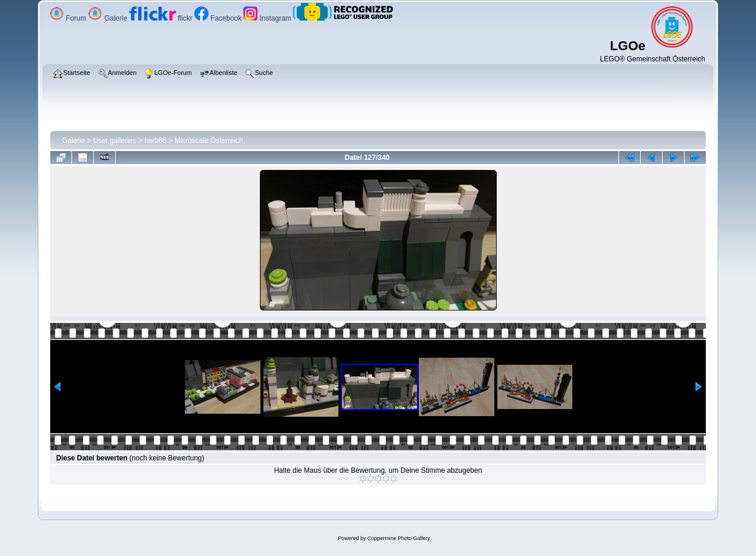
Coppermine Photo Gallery (399, 538)
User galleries (114, 140)
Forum (69, 18)
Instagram (268, 18)
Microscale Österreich (208, 140)
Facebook (219, 18)
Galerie (108, 18)
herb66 (155, 140)
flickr (162, 18)
